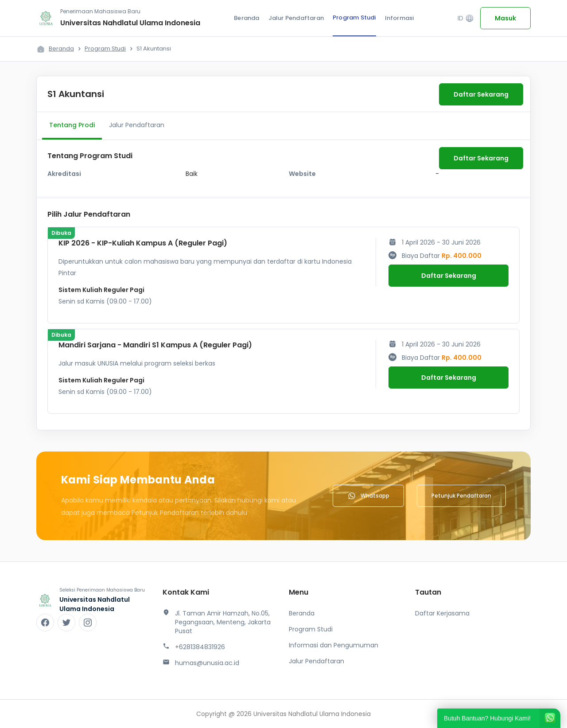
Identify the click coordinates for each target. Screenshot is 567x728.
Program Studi (354, 18)
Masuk (505, 18)
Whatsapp (368, 496)
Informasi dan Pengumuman (334, 645)
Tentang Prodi (72, 125)
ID (466, 18)
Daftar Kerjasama (442, 613)
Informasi (400, 18)
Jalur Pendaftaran (296, 18)
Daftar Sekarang (481, 94)
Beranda (247, 18)
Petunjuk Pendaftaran (461, 496)
